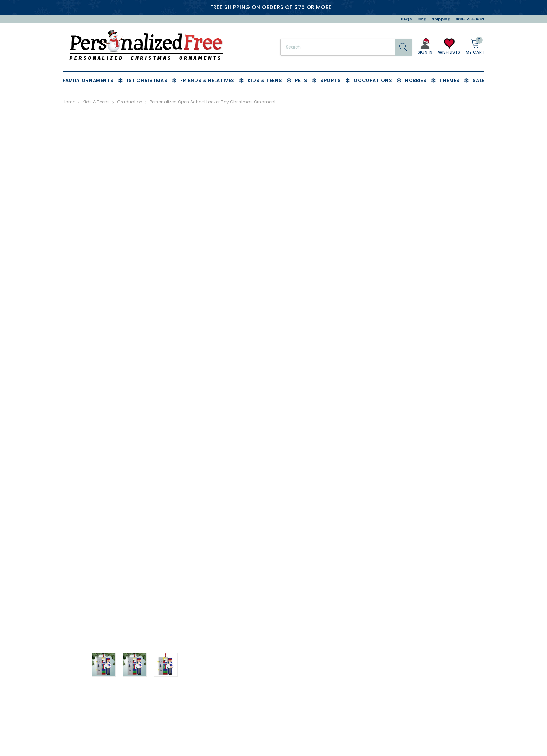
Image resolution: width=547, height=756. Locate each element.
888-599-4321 (470, 19)
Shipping (441, 19)
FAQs (407, 19)
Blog (422, 19)
